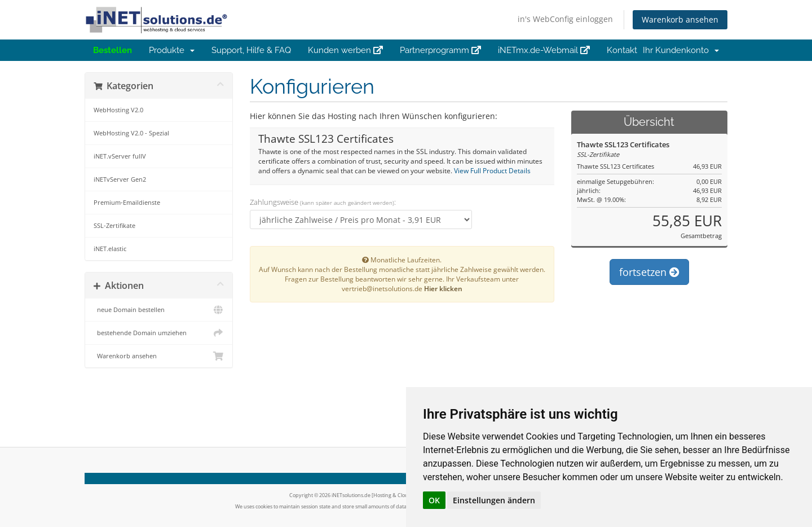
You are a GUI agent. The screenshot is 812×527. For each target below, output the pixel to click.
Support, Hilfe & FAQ (251, 50)
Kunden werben (345, 50)
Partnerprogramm (440, 50)
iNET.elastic (110, 249)
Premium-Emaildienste (127, 202)
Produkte (172, 50)
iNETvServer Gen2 (120, 179)
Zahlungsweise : (323, 202)
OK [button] (434, 500)
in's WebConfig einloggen (565, 19)
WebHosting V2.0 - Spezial (131, 133)
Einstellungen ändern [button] (494, 500)
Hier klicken (443, 288)
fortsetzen (649, 272)
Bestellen (112, 50)
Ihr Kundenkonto (681, 50)
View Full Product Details (491, 170)
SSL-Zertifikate (114, 225)
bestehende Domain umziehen (159, 333)
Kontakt (622, 50)
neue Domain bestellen (159, 310)
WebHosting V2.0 (118, 110)
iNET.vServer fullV (120, 156)
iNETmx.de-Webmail (544, 50)
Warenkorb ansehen (680, 19)
